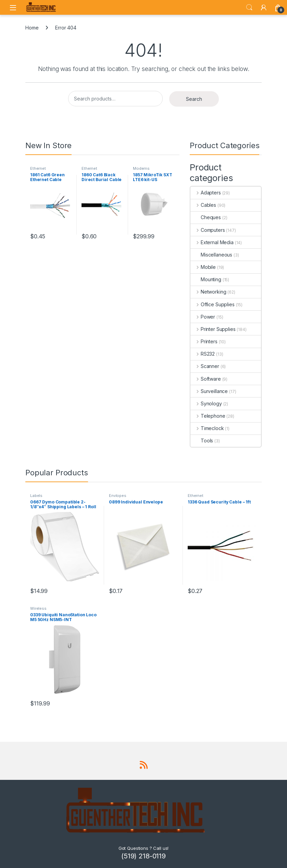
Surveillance (209, 391)
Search (249, 8)
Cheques (206, 217)
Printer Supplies (213, 329)
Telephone (208, 416)
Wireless (38, 608)
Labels (36, 496)
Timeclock (207, 428)
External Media (212, 242)
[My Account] (264, 8)
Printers (204, 341)
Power (203, 317)
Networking (208, 292)
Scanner (205, 366)
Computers (208, 230)
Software (206, 379)
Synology (206, 403)
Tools (202, 441)
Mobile (203, 267)
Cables (203, 205)
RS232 (203, 354)
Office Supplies (213, 304)
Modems (141, 168)
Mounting (206, 279)
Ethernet (38, 168)
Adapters (206, 193)
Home (32, 28)
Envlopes (118, 496)
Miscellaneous (211, 255)
